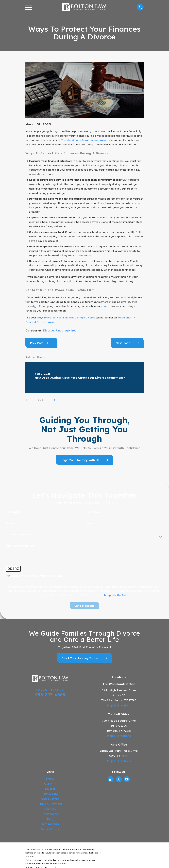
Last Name (93, 512)
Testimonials (50, 824)
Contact (106, 306)
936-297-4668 (50, 695)
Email (90, 523)
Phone (11, 523)
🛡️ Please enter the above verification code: (34, 576)
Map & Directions (119, 705)
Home (50, 779)
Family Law (50, 794)
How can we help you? (21, 546)
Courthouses (50, 814)
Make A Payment (50, 804)
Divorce (48, 330)
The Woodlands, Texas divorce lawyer (84, 140)
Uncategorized (66, 330)
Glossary (50, 809)
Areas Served (50, 799)
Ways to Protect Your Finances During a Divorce (66, 318)
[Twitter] (119, 779)
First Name (14, 512)
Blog (50, 819)
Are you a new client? (20, 535)
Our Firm (50, 784)
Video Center (50, 829)
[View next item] (51, 400)
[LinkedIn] (111, 779)
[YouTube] (127, 779)
